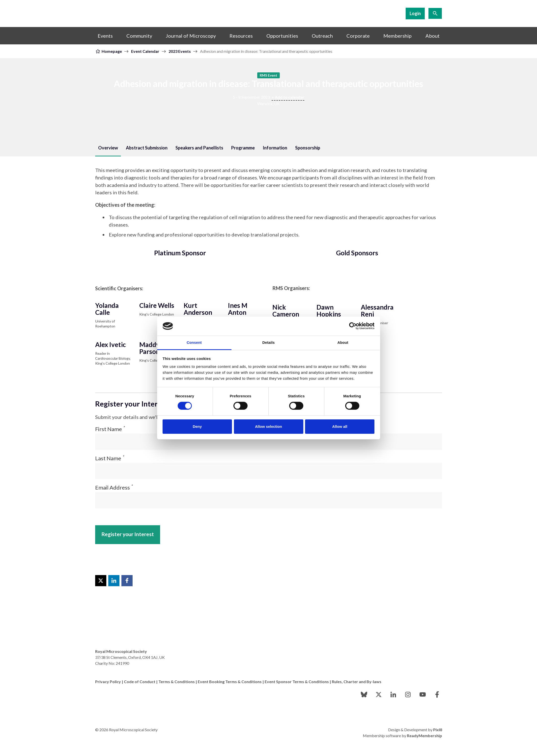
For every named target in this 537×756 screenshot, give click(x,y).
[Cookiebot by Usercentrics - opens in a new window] (353, 326)
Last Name (110, 458)
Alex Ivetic (111, 345)
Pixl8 (438, 730)
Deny (197, 426)
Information (275, 148)
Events (105, 36)
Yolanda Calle (107, 309)
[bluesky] (364, 695)
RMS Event (268, 75)
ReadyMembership (424, 736)
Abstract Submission (147, 148)
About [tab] (343, 342)
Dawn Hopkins (329, 311)
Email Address (114, 487)
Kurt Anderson (198, 309)
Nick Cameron (286, 311)
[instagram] (408, 695)
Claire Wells (157, 305)
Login (415, 13)
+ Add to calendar (288, 97)
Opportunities (282, 36)
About (433, 36)
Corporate (358, 36)
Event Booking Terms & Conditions (230, 682)
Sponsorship (308, 148)
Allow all (340, 426)
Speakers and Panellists (199, 148)
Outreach (322, 36)
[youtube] (423, 695)
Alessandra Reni (377, 311)
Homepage (112, 51)
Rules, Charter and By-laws (357, 682)
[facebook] (437, 695)
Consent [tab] (194, 342)
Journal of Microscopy (191, 36)
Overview (108, 148)
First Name (110, 429)
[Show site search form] (435, 13)
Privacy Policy (108, 682)
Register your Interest (128, 534)
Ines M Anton (238, 309)
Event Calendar (145, 51)
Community (139, 36)
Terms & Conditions (177, 682)
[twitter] (379, 695)
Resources (241, 36)
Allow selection (268, 426)
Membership (397, 36)
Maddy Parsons (151, 348)
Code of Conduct (140, 682)
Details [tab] (269, 342)
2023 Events (180, 51)
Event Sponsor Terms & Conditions (297, 682)
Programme (243, 148)
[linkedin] (393, 695)
